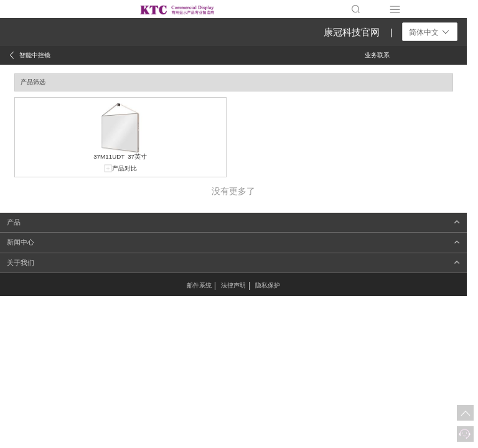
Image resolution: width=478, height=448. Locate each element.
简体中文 (430, 32)
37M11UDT (109, 156)
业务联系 (377, 55)
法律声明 (233, 285)
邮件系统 (199, 285)
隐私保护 (268, 285)
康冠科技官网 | (358, 32)
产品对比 (124, 168)
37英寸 (137, 156)
